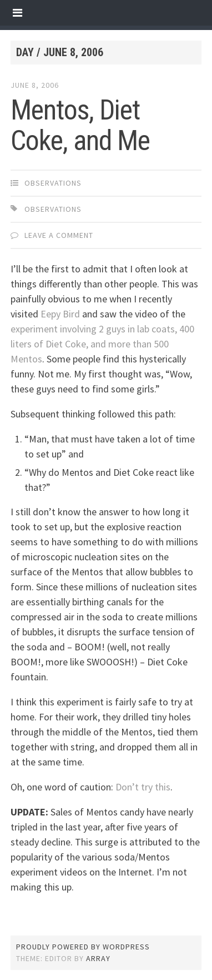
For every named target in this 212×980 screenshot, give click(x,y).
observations (53, 183)
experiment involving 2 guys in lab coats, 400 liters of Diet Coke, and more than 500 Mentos (102, 344)
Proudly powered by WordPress (83, 947)
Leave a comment (59, 235)
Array (98, 958)
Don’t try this (143, 787)
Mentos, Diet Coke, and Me (80, 125)
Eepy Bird (60, 314)
